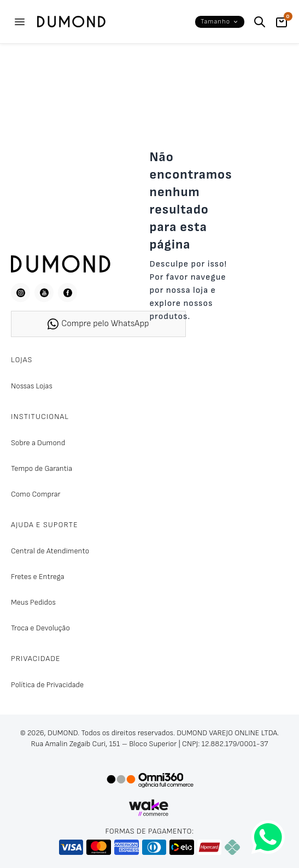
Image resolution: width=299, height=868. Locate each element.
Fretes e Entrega (38, 577)
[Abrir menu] (20, 22)
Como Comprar (36, 494)
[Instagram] (20, 293)
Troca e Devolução (40, 628)
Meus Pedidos (33, 602)
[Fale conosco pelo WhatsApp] (268, 837)
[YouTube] (44, 293)
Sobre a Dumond (38, 443)
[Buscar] (260, 22)
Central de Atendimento (50, 551)
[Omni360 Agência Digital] (150, 780)
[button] (220, 22)
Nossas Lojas (32, 386)
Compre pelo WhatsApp (98, 324)
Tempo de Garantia (42, 468)
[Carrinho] (282, 22)
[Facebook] (68, 293)
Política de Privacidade (47, 685)
